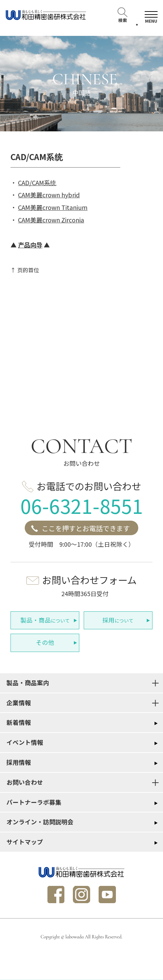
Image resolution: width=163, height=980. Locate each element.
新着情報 (19, 722)
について (45, 620)
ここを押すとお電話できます (86, 528)
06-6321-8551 (82, 505)
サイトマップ (25, 842)
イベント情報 (25, 742)
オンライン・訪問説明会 (40, 822)
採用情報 (19, 762)
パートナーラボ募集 (34, 802)
